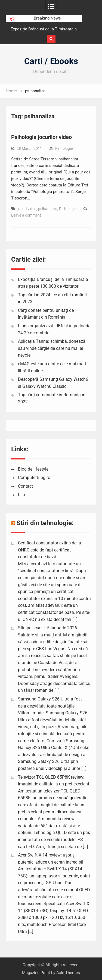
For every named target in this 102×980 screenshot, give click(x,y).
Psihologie (64, 148)
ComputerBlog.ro (34, 478)
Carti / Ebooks (51, 61)
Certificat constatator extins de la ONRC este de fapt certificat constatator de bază (50, 550)
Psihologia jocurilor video (41, 137)
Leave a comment (26, 215)
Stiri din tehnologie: (45, 523)
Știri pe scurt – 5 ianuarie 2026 (47, 628)
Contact (25, 486)
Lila (21, 495)
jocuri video (27, 209)
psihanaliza (48, 209)
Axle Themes (68, 973)
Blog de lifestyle (33, 469)
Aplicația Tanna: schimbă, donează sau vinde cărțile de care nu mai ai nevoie (52, 348)
